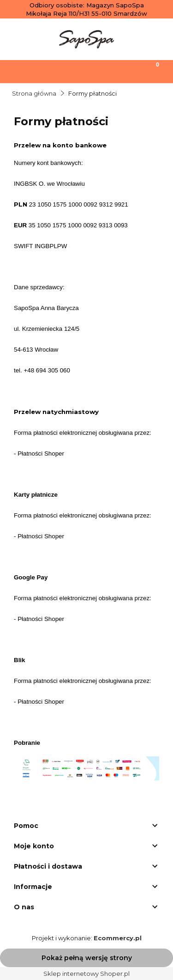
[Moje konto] (108, 71)
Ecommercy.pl (118, 938)
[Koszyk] (151, 71)
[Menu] (22, 71)
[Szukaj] (65, 71)
